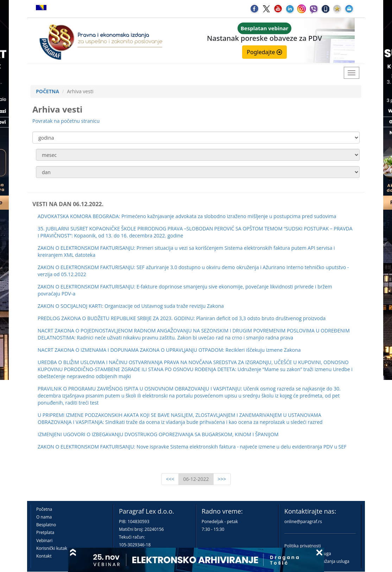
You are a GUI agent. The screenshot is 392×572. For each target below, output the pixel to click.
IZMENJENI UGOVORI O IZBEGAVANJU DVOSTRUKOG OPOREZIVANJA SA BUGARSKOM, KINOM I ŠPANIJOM (158, 434)
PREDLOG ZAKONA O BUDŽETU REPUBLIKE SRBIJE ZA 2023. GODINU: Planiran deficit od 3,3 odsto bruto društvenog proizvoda (182, 318)
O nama (44, 517)
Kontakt (44, 556)
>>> (222, 479)
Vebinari (44, 541)
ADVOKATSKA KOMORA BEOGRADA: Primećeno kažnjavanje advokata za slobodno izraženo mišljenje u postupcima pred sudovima (187, 216)
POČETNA (48, 91)
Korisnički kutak (52, 548)
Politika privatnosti (303, 546)
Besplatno (46, 525)
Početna (44, 509)
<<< (170, 479)
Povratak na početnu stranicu (66, 121)
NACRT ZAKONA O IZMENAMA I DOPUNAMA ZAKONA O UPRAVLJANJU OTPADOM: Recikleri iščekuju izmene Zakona (169, 350)
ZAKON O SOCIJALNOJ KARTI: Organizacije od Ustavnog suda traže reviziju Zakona (131, 306)
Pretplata (45, 532)
